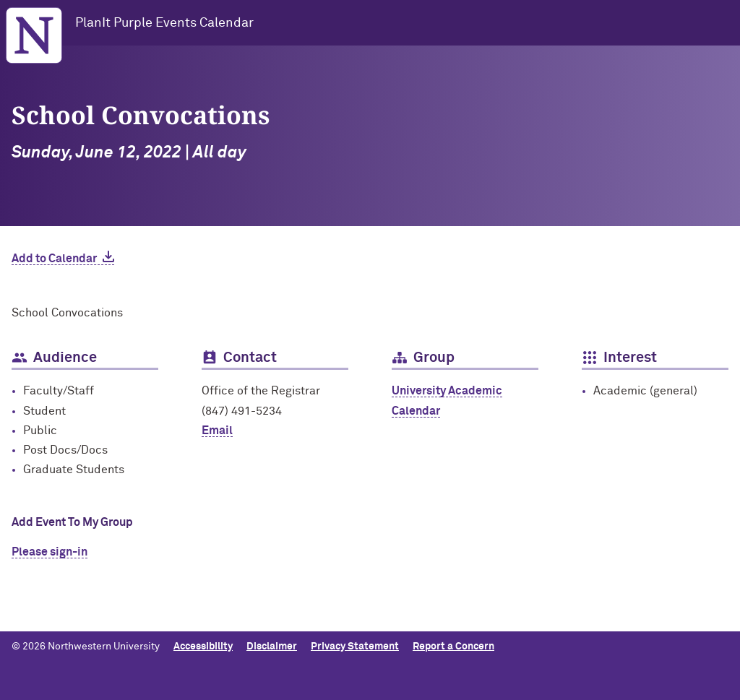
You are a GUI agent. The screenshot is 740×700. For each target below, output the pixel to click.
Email (217, 431)
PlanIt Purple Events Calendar (164, 23)
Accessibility (203, 647)
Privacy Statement (355, 647)
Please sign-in (50, 552)
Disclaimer (272, 647)
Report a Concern (453, 647)
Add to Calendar (54, 259)
